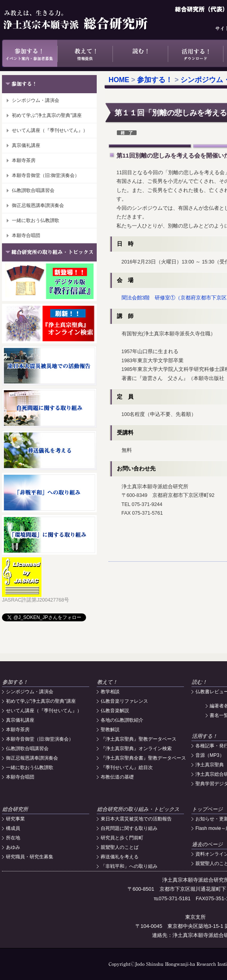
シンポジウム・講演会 (36, 100)
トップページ (207, 809)
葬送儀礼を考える (120, 857)
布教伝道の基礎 (117, 777)
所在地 (13, 838)
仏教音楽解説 (115, 711)
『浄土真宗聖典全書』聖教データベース (143, 758)
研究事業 (15, 819)
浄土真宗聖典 (210, 765)
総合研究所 (15, 809)
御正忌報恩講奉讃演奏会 (38, 205)
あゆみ (13, 847)
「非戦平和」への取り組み (129, 866)
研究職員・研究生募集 (30, 857)
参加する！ (30, 53)
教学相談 (110, 692)
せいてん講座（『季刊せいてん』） (50, 130)
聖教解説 (110, 730)
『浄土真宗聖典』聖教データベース (139, 739)
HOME (119, 80)
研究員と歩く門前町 (122, 838)
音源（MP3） (210, 755)
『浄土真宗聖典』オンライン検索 (136, 749)
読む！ (140, 53)
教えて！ (85, 53)
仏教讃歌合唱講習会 (33, 190)
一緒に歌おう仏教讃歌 (36, 220)
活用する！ (195, 53)
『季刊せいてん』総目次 (127, 767)
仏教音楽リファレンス (124, 701)
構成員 (13, 828)
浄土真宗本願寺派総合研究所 (87, 20)
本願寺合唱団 (26, 235)
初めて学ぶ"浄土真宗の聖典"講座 (47, 115)
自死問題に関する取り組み (129, 828)
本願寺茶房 (24, 160)
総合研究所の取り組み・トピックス (138, 809)
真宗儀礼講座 (26, 145)
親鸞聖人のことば (120, 847)
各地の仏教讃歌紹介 (122, 720)
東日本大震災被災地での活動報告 (136, 819)
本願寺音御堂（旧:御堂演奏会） (46, 175)
